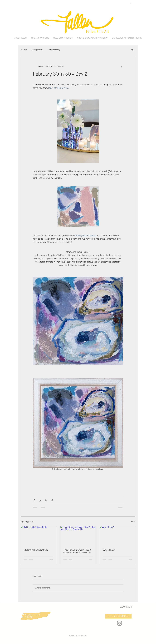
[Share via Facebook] (34, 500)
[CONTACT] (126, 607)
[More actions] (122, 66)
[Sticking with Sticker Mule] (38, 536)
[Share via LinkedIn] (46, 500)
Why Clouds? (109, 550)
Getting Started (37, 50)
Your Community (54, 50)
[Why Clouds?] (118, 536)
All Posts (24, 50)
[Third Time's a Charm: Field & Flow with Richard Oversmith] (78, 536)
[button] (132, 50)
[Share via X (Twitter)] (40, 500)
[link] (130, 3)
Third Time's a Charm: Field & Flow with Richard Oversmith (77, 551)
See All (133, 521)
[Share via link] (52, 500)
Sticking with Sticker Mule (36, 550)
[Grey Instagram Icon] (119, 623)
